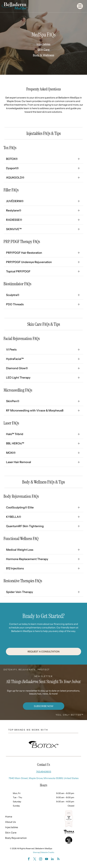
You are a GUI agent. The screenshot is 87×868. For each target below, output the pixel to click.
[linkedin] (52, 859)
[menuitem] (21, 817)
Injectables (43, 44)
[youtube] (47, 859)
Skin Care (43, 50)
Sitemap (36, 852)
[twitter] (35, 859)
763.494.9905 (44, 772)
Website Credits (47, 852)
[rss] (58, 859)
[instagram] (41, 859)
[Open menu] (80, 6)
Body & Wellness (44, 55)
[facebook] (29, 859)
